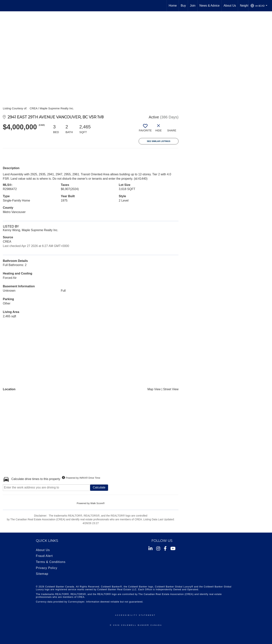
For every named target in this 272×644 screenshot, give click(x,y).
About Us (230, 6)
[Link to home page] (5, 6)
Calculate (99, 487)
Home (173, 6)
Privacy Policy (47, 568)
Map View (154, 389)
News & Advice (210, 6)
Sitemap (42, 574)
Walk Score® (97, 503)
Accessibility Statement (135, 615)
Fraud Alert (44, 556)
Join (193, 6)
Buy (183, 6)
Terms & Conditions (51, 562)
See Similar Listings (158, 141)
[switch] (145, 129)
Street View (171, 389)
